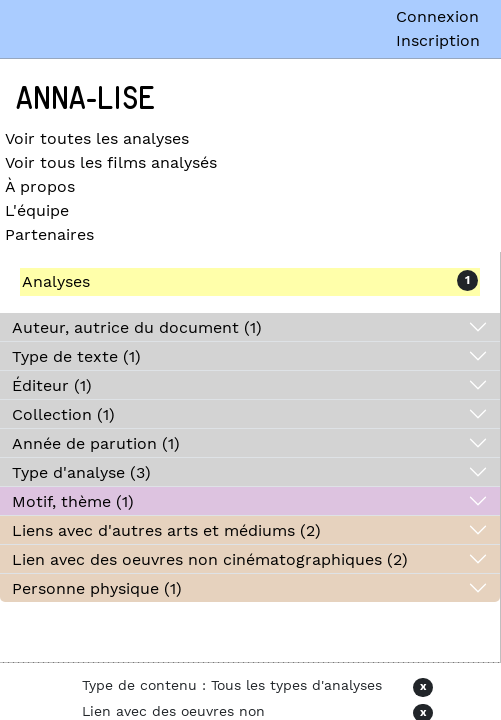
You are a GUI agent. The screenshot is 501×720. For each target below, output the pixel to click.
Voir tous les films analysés (111, 162)
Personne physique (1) (97, 588)
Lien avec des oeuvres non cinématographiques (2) (210, 559)
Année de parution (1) (96, 443)
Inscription (438, 40)
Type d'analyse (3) (81, 472)
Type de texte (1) (76, 356)
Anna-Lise (85, 99)
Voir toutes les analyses (97, 138)
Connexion (437, 16)
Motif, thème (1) (73, 501)
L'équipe (37, 210)
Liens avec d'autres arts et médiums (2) (166, 530)
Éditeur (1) (52, 385)
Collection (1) (63, 414)
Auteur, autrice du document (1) (137, 327)
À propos (40, 186)
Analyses (56, 281)
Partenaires (49, 234)
